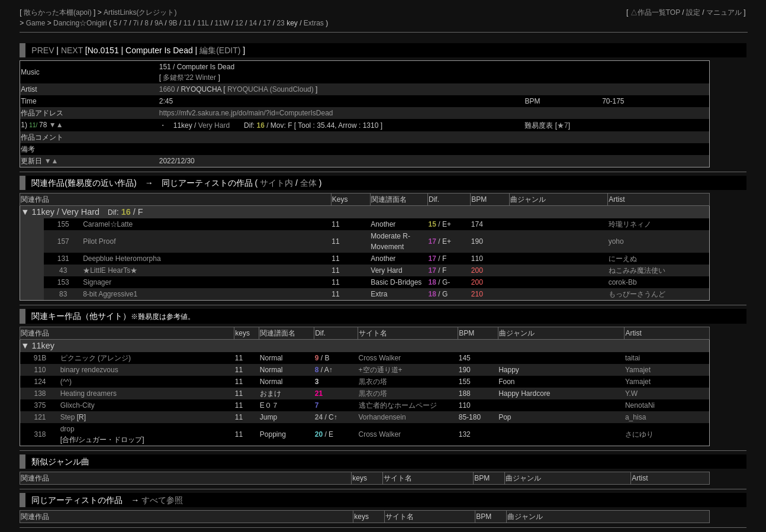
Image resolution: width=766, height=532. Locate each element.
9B (173, 23)
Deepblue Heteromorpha (122, 259)
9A (159, 23)
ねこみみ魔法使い (637, 270)
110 (40, 370)
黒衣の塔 (373, 382)
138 (40, 394)
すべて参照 (162, 500)
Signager (97, 282)
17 (267, 23)
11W (222, 23)
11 (187, 23)
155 (63, 224)
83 (63, 294)
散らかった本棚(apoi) (59, 12)
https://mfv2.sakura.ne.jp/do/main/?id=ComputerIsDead (246, 113)
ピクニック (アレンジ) (96, 358)
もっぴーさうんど (637, 294)
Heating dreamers (88, 394)
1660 (167, 89)
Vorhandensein (382, 417)
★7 (563, 125)
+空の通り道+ (381, 370)
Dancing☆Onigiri (81, 23)
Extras (314, 23)
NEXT (72, 50)
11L (203, 23)
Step (68, 417)
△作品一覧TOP (655, 12)
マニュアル (724, 12)
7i (136, 23)
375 (40, 405)
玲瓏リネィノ (630, 224)
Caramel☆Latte (108, 224)
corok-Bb (623, 282)
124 (40, 382)
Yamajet (638, 370)
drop (67, 429)
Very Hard (214, 125)
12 (239, 23)
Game (37, 23)
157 (63, 241)
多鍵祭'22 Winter (189, 78)
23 (280, 23)
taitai (633, 358)
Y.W (631, 394)
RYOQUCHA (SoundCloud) (271, 89)
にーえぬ (623, 259)
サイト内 (276, 183)
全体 (308, 183)
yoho (616, 241)
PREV (43, 50)
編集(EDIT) (220, 50)
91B (40, 358)
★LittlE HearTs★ (110, 270)
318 (40, 434)
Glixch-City (78, 405)
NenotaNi (640, 405)
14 (253, 23)
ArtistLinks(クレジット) (140, 12)
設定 (693, 12)
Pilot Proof (99, 241)
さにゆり (639, 434)
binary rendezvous (89, 370)
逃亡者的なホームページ (398, 405)
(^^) (66, 382)
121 (40, 417)
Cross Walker (380, 358)
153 (63, 282)
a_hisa (635, 417)
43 (63, 270)
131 (63, 259)
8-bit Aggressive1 (110, 294)
